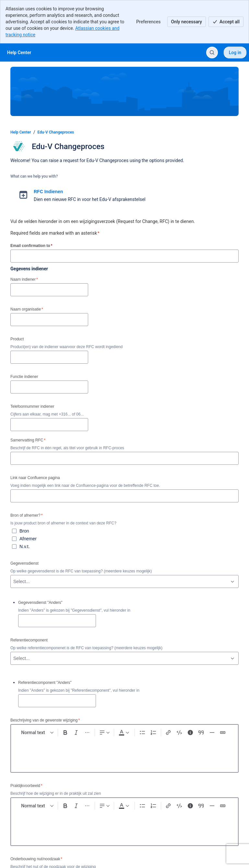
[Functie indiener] (49, 387)
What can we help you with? (34, 176)
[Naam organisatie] (49, 320)
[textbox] (124, 752)
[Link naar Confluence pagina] (124, 496)
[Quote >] (201, 733)
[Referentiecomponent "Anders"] (57, 701)
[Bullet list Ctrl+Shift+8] (142, 733)
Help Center (21, 132)
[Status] (223, 733)
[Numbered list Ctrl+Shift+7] (153, 733)
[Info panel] (190, 733)
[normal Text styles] (38, 733)
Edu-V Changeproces (56, 132)
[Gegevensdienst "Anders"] (57, 621)
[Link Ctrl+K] (169, 733)
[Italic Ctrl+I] (76, 733)
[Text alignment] (105, 733)
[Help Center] (19, 53)
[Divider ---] (212, 733)
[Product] (49, 357)
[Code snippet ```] (179, 733)
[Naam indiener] (49, 290)
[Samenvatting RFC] (124, 458)
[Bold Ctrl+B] (65, 733)
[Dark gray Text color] (124, 733)
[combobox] (14, 581)
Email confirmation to (31, 246)
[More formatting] (87, 733)
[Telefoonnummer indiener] (49, 425)
